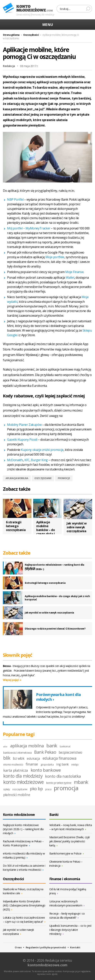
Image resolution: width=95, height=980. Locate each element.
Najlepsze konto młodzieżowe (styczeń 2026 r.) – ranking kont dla (23, 829)
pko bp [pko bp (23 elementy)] (36, 789)
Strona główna (11, 35)
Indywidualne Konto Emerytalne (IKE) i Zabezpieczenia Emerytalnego (24, 905)
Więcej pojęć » (12, 680)
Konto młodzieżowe (28, 8)
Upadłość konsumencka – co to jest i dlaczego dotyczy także (70, 930)
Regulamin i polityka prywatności (46, 947)
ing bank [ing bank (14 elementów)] (62, 764)
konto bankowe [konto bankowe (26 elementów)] (46, 770)
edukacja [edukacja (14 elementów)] (33, 758)
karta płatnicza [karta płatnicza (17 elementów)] (16, 770)
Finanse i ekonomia (65, 879)
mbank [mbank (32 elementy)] (81, 782)
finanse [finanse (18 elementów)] (32, 764)
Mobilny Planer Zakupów (24, 425)
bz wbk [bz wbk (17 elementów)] (19, 758)
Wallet (70, 277)
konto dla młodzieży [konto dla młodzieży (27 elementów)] (23, 776)
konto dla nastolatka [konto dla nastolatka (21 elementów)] (63, 776)
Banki (54, 815)
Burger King (39, 460)
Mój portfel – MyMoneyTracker (29, 228)
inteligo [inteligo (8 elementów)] (75, 764)
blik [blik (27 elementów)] (7, 758)
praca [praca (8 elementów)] (48, 789)
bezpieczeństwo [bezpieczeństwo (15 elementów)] (70, 752)
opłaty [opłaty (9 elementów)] (7, 789)
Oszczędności (31, 35)
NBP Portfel (15, 199)
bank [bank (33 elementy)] (52, 745)
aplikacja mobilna (17, 478)
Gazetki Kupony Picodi (22, 440)
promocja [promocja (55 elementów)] (66, 788)
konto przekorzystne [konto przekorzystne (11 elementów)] (59, 783)
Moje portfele (55, 257)
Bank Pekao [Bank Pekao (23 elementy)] (45, 752)
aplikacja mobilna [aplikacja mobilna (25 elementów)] (27, 746)
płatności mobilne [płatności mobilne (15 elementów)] (17, 795)
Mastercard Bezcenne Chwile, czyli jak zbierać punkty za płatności (69, 841)
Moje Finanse (74, 272)
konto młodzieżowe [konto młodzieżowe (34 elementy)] (23, 782)
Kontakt (75, 947)
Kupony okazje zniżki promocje (42, 450)
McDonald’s (15, 460)
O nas (18, 947)
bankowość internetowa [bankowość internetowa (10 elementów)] (17, 753)
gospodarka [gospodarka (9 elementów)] (47, 764)
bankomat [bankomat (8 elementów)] (65, 746)
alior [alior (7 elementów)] (5, 747)
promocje (64, 478)
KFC (27, 460)
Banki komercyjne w (66, 853)
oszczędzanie (43, 478)
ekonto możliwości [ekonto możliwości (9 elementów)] (13, 764)
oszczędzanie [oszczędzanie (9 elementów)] (20, 789)
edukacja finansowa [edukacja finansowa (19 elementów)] (59, 758)
